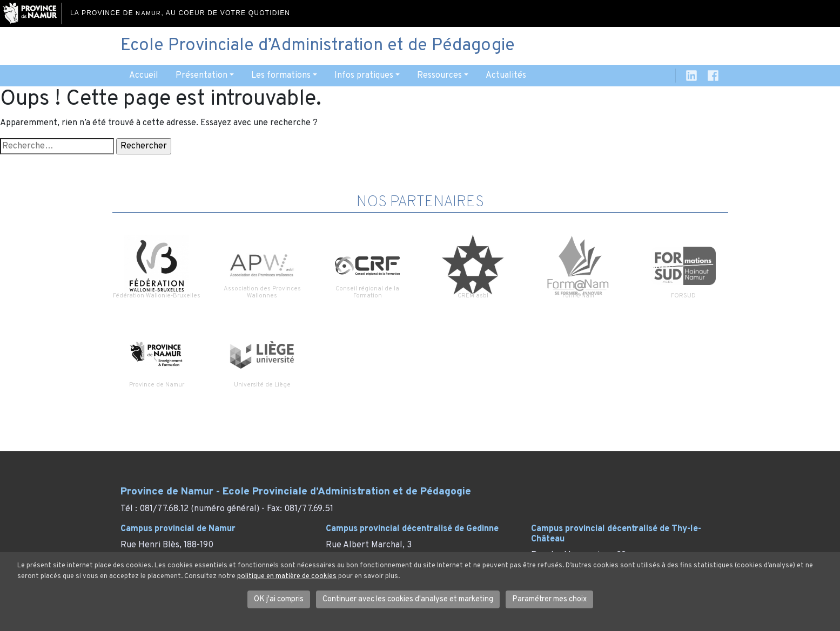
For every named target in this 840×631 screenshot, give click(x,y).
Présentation (201, 76)
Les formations (281, 76)
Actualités (506, 76)
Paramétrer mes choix (549, 599)
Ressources (439, 76)
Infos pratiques (364, 76)
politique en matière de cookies (287, 576)
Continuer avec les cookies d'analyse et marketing (408, 599)
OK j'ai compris (279, 599)
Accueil (144, 76)
